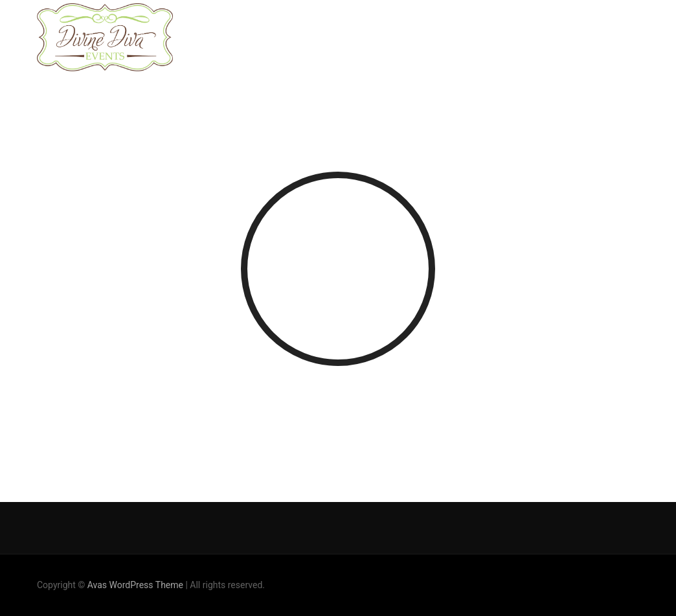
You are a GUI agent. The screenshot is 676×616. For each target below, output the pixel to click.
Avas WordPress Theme (135, 585)
